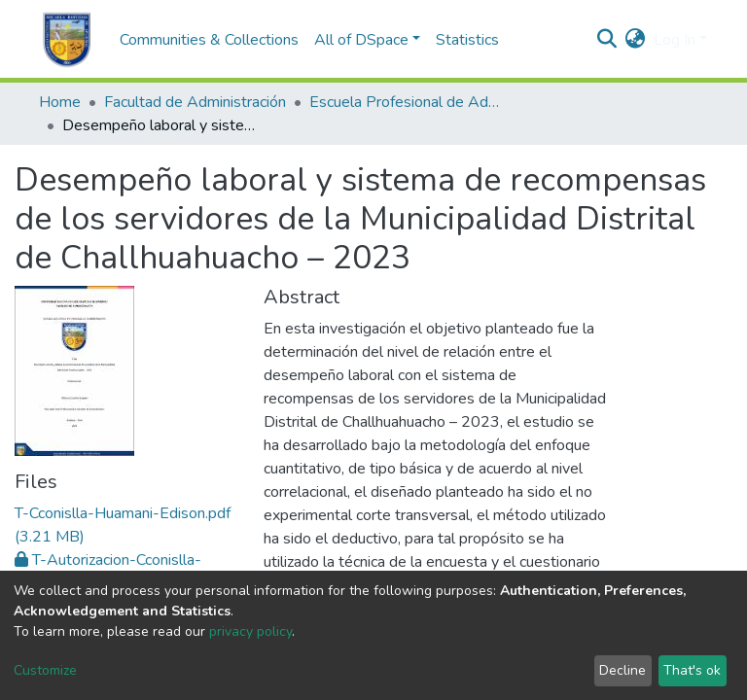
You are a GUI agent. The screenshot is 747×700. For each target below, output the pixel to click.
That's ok (692, 670)
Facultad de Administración (195, 102)
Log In (675, 40)
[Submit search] (607, 40)
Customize (45, 670)
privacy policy (250, 631)
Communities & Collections (209, 40)
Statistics (467, 40)
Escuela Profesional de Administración (407, 102)
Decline (622, 670)
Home (60, 102)
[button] (636, 40)
